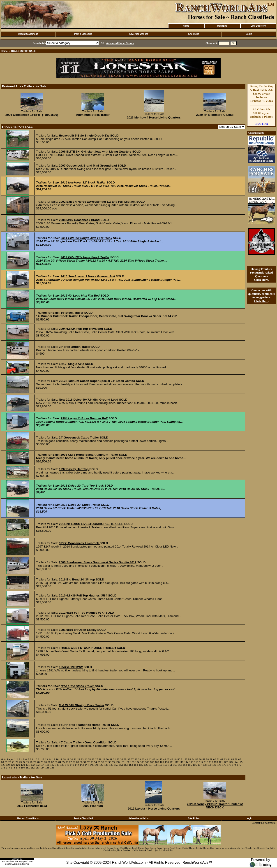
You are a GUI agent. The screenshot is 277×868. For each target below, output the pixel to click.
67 (240, 759)
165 (190, 765)
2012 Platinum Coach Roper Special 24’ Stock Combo (97, 381)
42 (150, 759)
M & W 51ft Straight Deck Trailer (82, 705)
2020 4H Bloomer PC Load (215, 115)
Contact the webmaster (264, 823)
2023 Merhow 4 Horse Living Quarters (154, 117)
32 (114, 759)
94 (95, 762)
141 (72, 765)
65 (233, 759)
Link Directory (258, 26)
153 (131, 765)
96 (103, 762)
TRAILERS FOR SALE (23, 51)
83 (56, 762)
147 (102, 765)
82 (53, 762)
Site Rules (194, 34)
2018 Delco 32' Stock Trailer (81, 505)
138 (57, 765)
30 (107, 759)
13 (46, 759)
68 (2, 762)
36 (129, 759)
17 (61, 759)
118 (206, 762)
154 (136, 765)
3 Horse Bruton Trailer (75, 347)
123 (231, 762)
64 (229, 759)
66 (236, 759)
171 (219, 765)
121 (221, 762)
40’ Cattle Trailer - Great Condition (83, 742)
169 (210, 765)
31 (111, 759)
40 (143, 759)
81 (49, 762)
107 (152, 762)
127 (8, 765)
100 (118, 762)
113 (182, 762)
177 (8, 768)
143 (82, 765)
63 (225, 759)
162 (175, 765)
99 (113, 762)
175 (239, 765)
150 (116, 765)
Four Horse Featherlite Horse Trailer (84, 725)
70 (10, 762)
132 (33, 765)
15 (54, 759)
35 (125, 759)
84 (60, 762)
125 (240, 762)
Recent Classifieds (28, 34)
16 (57, 759)
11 (39, 759)
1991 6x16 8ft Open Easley (78, 630)
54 (193, 759)
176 (3, 768)
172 (224, 765)
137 (52, 765)
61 (218, 759)
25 (89, 759)
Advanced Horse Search (120, 43)
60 (215, 759)
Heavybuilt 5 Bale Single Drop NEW (84, 136)
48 (172, 759)
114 (186, 762)
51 (182, 759)
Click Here (261, 124)
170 (215, 765)
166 (195, 765)
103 (132, 762)
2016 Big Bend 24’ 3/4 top (77, 579)
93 (92, 762)
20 (72, 759)
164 (185, 765)
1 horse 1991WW (71, 667)
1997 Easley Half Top (74, 469)
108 (157, 762)
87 (70, 762)
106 (147, 762)
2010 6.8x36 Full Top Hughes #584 (83, 595)
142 (77, 765)
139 (62, 765)
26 (93, 759)
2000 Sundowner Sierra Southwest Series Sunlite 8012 (98, 562)
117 (201, 762)
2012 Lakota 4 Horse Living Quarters (154, 809)
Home (186, 26)
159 (160, 765)
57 (204, 759)
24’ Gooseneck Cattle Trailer (79, 437)
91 (85, 762)
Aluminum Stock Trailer (93, 115)
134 (42, 765)
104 (137, 762)
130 (23, 765)
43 (154, 759)
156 (146, 765)
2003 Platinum (93, 806)
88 (74, 762)
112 (177, 762)
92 (88, 762)
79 (42, 762)
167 (200, 765)
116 (196, 762)
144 (87, 765)
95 (99, 762)
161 (170, 765)
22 (79, 759)
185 (47, 768)
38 (136, 759)
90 (81, 762)
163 (180, 765)
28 (100, 759)
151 (121, 765)
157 (150, 765)
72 (17, 762)
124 (235, 762)
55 (197, 759)
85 (63, 762)
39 (139, 759)
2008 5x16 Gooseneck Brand (79, 220)
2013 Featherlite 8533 (32, 806)
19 (68, 759)
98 (110, 762)
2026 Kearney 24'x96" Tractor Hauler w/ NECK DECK (215, 806)
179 (18, 768)
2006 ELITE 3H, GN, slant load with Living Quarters (95, 152)
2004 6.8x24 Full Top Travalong (81, 329)
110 (167, 762)
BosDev (8, 864)
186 (52, 768)
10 (36, 759)
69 (6, 762)
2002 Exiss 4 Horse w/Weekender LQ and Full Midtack (98, 202)
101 (122, 762)
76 (31, 762)
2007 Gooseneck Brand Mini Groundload (88, 166)
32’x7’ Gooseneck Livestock (79, 543)
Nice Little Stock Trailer (78, 686)
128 (13, 765)
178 (13, 768)
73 (20, 762)
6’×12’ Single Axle (72, 364)
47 (168, 759)
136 (47, 765)
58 (208, 759)
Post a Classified (83, 34)
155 (141, 765)
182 (33, 768)
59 (211, 759)
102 (127, 762)
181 (28, 768)
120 (216, 762)
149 (111, 765)
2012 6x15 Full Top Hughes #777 (82, 613)
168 (205, 765)
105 (142, 762)
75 (28, 762)
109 (162, 762)
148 (106, 765)
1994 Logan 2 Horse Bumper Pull (84, 418)
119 (211, 762)
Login (249, 34)
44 (157, 759)
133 (37, 765)
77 (35, 762)
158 (155, 765)
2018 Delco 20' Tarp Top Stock (82, 486)
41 (147, 759)
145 (92, 765)
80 (45, 762)
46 (164, 759)
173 (229, 765)
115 (191, 762)
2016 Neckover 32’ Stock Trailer (83, 182)
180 (23, 768)
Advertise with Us (138, 34)
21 (75, 759)
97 (106, 762)
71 (13, 762)
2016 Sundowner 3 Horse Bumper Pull (88, 276)
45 (161, 759)
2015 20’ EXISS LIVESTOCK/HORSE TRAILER (91, 524)
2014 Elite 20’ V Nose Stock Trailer (85, 257)
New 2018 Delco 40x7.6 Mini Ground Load (89, 400)
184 (42, 768)
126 (3, 765)
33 (118, 759)
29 (104, 759)
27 (97, 759)
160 (165, 765)
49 (175, 759)
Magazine (222, 26)
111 (172, 762)
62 (222, 759)
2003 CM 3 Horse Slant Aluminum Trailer (89, 455)
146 (97, 765)
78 (38, 762)
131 (28, 765)
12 (43, 759)
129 (18, 765)
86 (67, 762)
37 (132, 759)
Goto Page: (7, 759)
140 (67, 765)
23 (82, 759)
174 (234, 765)
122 (226, 762)
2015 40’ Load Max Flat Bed (80, 296)
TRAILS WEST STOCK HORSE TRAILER (88, 648)
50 (179, 759)
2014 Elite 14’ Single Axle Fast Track (86, 238)
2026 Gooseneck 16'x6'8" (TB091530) (32, 115)
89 (78, 762)
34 (122, 759)
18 (64, 759)
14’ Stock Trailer (72, 313)
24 (86, 759)
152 (126, 765)
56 (200, 759)
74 (24, 762)
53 (189, 759)
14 (50, 759)
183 (37, 768)
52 (186, 759)
